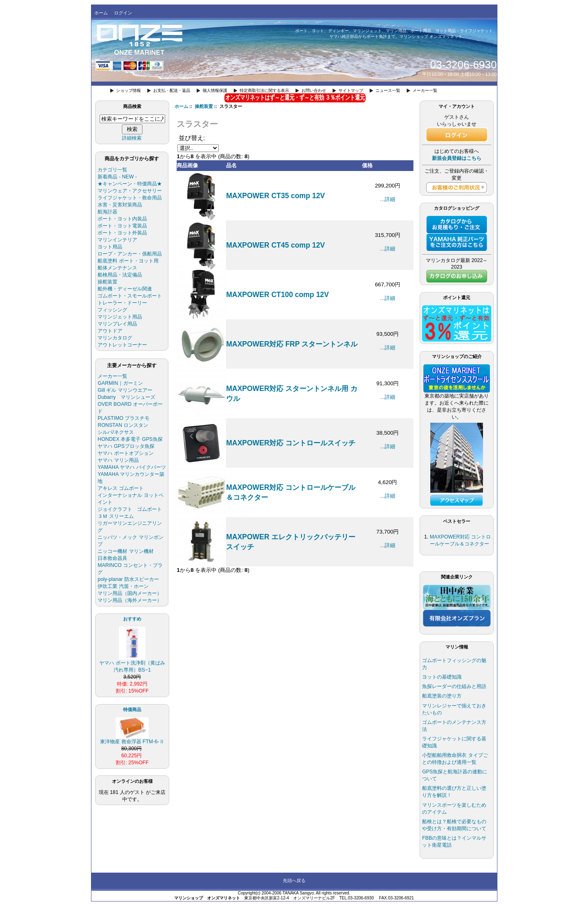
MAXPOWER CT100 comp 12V (277, 295)
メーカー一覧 (425, 90)
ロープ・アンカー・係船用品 (130, 254)
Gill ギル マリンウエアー (125, 390)
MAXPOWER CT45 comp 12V (275, 245)
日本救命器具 (112, 558)
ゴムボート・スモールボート (130, 296)
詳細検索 (132, 138)
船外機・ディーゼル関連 (125, 289)
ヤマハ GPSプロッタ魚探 (126, 446)
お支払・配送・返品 (172, 90)
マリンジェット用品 (120, 317)
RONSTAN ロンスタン (123, 425)
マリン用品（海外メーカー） (130, 600)
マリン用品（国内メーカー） (130, 593)
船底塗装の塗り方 (442, 696)
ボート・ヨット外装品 (122, 233)
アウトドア (110, 331)
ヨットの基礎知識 (442, 677)
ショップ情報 (128, 90)
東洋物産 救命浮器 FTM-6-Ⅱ (132, 739)
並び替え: (192, 138)
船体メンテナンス (117, 268)
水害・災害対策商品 (120, 205)
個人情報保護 (215, 90)
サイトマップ (351, 90)
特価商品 (132, 709)
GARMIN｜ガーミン (120, 383)
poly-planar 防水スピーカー (128, 579)
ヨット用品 (110, 247)
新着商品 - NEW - (117, 177)
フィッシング (112, 310)
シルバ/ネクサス (115, 432)
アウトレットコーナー (122, 345)
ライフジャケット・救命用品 (130, 198)
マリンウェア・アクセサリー (130, 191)
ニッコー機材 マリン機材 (125, 551)
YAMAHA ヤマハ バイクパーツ (132, 467)
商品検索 (132, 106)
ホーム (101, 13)
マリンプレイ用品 (117, 324)
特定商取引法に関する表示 (264, 90)
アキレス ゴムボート (120, 488)
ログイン (123, 13)
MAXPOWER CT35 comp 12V (275, 196)
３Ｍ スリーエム (115, 516)
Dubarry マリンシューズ (126, 397)
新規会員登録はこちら (457, 158)
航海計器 (107, 212)
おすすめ (132, 619)
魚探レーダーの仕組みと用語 (454, 686)
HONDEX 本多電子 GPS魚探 (130, 439)
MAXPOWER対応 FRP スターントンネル (292, 344)
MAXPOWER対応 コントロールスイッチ (291, 443)
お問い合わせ (314, 90)
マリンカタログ (115, 338)
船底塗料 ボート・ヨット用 (128, 261)
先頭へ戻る (294, 880)
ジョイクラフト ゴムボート (130, 509)
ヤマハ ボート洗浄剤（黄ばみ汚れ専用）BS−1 (132, 664)
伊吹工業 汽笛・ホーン (123, 586)
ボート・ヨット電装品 (122, 226)
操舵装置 (204, 106)
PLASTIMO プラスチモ (124, 418)
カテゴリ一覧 (112, 170)
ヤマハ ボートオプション (125, 453)
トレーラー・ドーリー (122, 303)
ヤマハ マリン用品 (118, 460)
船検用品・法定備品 (120, 275)
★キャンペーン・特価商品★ (130, 184)
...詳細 (388, 199)
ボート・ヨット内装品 (122, 219)
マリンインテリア (117, 240)
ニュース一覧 (388, 90)
